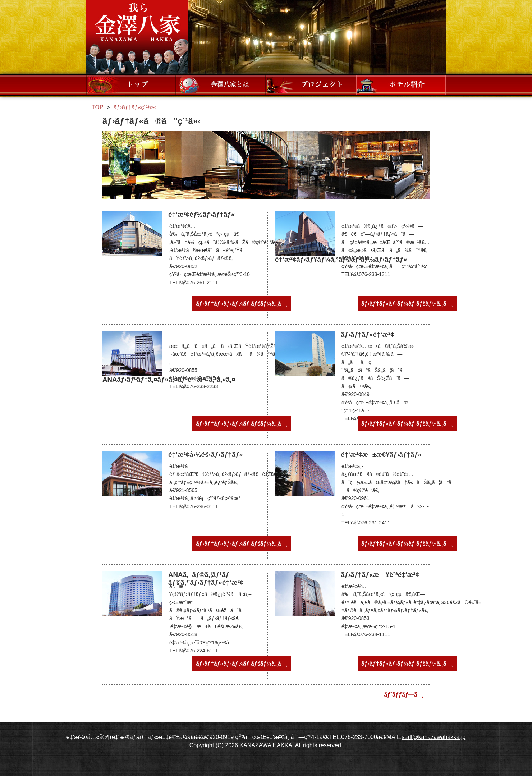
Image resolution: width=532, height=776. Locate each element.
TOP (98, 107)
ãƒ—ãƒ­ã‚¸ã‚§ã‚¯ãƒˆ (311, 85)
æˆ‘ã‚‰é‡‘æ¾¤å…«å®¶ (137, 37)
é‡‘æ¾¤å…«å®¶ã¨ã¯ (221, 85)
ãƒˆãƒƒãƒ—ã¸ (404, 695)
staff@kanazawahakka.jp (434, 737)
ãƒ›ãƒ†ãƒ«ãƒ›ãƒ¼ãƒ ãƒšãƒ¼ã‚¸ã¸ (242, 304)
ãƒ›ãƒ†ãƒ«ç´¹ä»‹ (401, 85)
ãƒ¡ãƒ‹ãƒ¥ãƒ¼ (131, 85)
